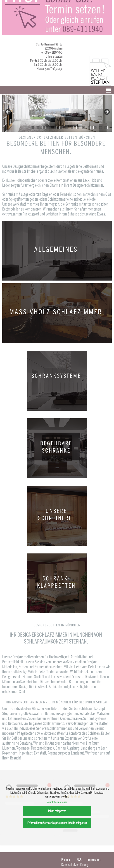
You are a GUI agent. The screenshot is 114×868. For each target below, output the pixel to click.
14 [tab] (106, 128)
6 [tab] (61, 128)
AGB (79, 860)
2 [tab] (38, 128)
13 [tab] (101, 128)
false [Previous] (8, 112)
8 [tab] (72, 128)
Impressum (94, 860)
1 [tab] (33, 128)
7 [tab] (67, 128)
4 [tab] (50, 128)
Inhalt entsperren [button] (57, 811)
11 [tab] (89, 128)
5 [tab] (55, 128)
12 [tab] (95, 128)
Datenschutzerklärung (75, 865)
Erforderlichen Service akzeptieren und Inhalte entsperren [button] (57, 823)
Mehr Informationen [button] (57, 802)
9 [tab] (78, 128)
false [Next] (107, 112)
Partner (66, 860)
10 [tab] (84, 128)
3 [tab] (44, 128)
